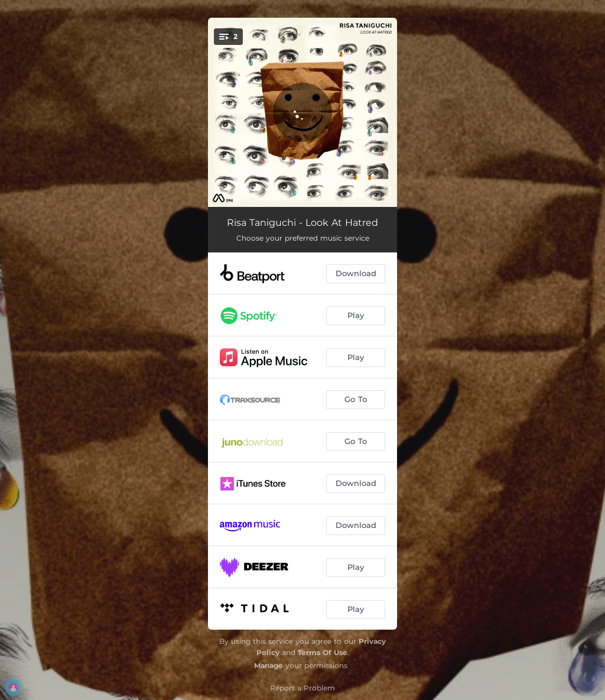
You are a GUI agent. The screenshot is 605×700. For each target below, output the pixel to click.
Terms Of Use (323, 652)
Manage (269, 665)
